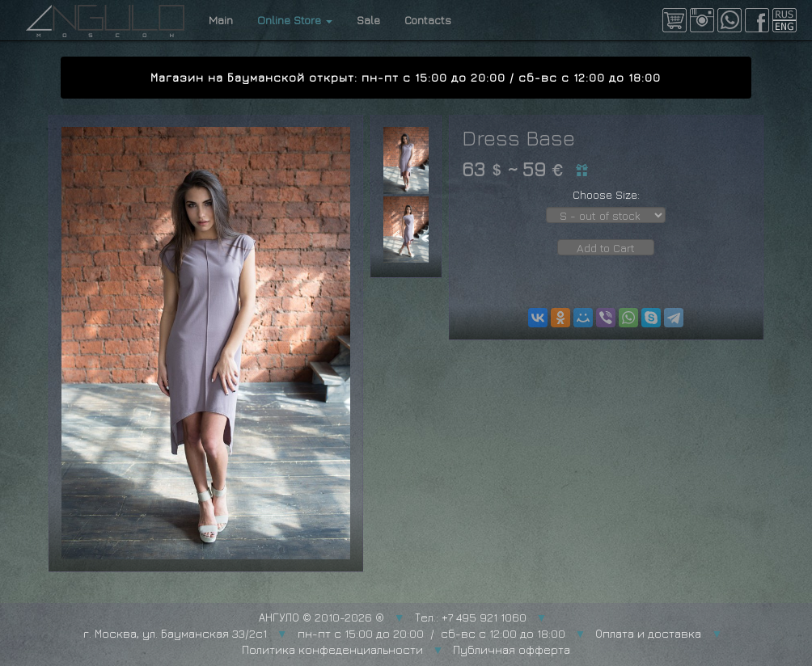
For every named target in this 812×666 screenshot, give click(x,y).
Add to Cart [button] (606, 248)
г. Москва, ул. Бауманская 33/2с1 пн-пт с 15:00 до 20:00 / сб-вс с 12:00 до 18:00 (324, 633)
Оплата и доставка (648, 633)
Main (221, 20)
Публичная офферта (512, 649)
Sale (368, 20)
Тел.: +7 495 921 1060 (471, 617)
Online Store (295, 20)
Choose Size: (606, 194)
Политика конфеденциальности (332, 649)
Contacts (428, 20)
